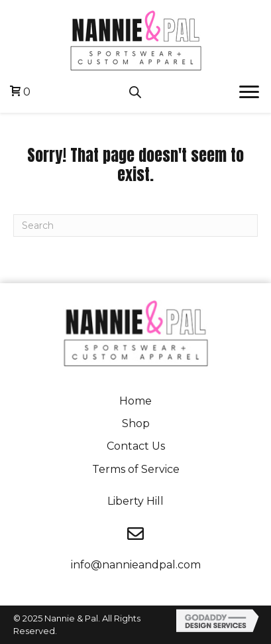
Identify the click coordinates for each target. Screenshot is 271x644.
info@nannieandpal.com (136, 565)
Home (135, 401)
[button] (249, 92)
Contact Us (136, 446)
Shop (136, 423)
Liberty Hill (135, 501)
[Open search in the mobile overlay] (135, 92)
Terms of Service (136, 469)
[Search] (135, 225)
